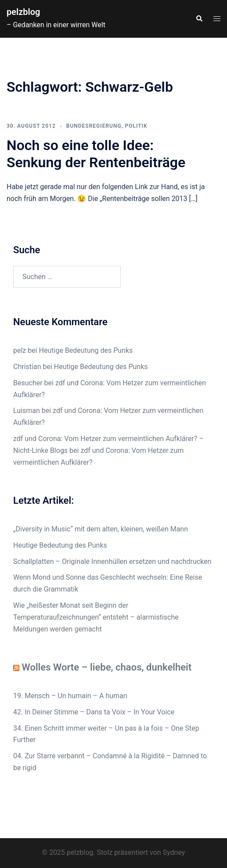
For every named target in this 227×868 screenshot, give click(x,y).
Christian (27, 367)
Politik (136, 126)
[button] (199, 19)
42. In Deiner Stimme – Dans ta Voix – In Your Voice (94, 712)
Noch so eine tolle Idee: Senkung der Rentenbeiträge (96, 154)
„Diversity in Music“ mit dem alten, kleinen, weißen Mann (101, 529)
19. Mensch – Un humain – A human (70, 696)
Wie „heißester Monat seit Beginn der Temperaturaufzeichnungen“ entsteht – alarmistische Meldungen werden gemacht (96, 617)
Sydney (174, 852)
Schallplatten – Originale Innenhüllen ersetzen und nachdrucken (112, 561)
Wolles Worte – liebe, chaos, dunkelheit (106, 667)
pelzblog (23, 12)
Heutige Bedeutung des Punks (86, 350)
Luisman (27, 411)
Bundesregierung (94, 126)
